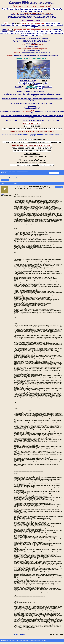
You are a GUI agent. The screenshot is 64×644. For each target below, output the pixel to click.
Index (10, 171)
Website (23, 634)
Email (17, 634)
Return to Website (5, 171)
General (14, 171)
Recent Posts (4, 173)
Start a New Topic (5, 180)
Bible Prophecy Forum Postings (22, 171)
